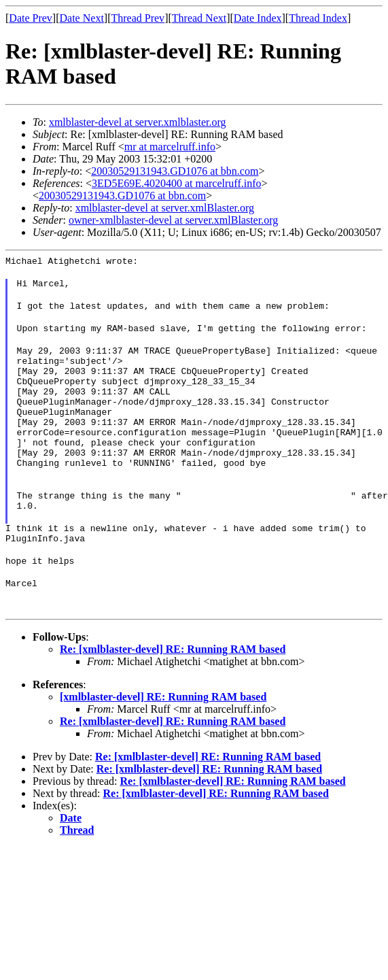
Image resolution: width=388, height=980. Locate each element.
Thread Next (199, 18)
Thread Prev (138, 18)
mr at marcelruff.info (170, 147)
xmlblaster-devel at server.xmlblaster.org (138, 122)
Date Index (258, 18)
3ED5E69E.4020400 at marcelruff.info (176, 183)
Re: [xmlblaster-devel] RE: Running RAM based (173, 696)
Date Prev (31, 18)
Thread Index (318, 18)
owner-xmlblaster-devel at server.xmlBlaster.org (173, 220)
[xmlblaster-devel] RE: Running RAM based (163, 744)
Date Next (82, 18)
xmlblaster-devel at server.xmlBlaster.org (165, 208)
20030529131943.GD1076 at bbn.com (175, 171)
